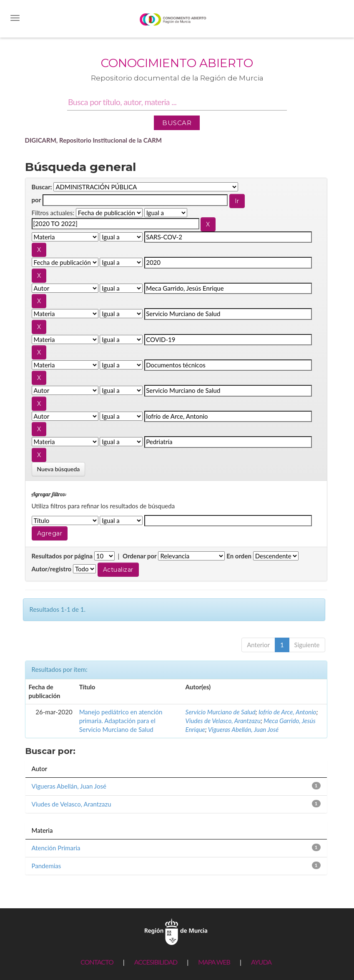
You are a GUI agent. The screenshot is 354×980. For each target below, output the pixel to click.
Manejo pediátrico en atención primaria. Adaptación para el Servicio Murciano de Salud (121, 721)
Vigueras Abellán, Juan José (243, 729)
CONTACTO (97, 962)
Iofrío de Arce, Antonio (287, 712)
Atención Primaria (56, 848)
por (36, 200)
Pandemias (46, 866)
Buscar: (42, 187)
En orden (239, 556)
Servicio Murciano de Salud (221, 712)
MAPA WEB (214, 962)
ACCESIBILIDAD (156, 962)
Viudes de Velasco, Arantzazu (223, 721)
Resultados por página (62, 556)
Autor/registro (52, 569)
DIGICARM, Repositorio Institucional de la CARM (94, 140)
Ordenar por (140, 556)
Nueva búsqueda (59, 469)
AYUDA (261, 962)
